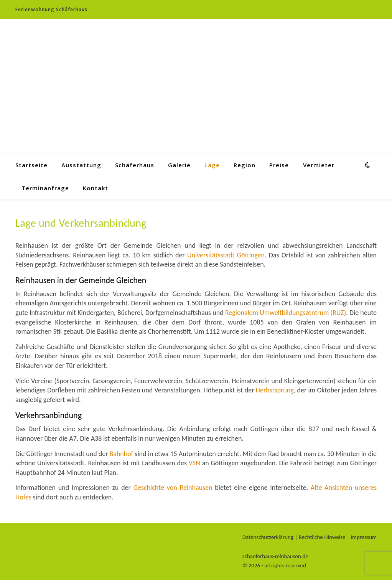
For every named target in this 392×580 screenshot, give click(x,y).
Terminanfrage (45, 188)
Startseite (31, 165)
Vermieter (319, 165)
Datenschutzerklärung (268, 537)
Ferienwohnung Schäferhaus (51, 9)
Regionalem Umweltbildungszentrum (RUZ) (286, 313)
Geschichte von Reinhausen (173, 488)
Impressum (364, 537)
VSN (194, 463)
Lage (212, 165)
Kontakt (96, 188)
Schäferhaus (135, 165)
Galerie (179, 165)
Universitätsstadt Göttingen (226, 255)
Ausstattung (81, 165)
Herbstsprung (275, 390)
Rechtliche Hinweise (322, 537)
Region (245, 165)
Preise (279, 165)
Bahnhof (121, 454)
